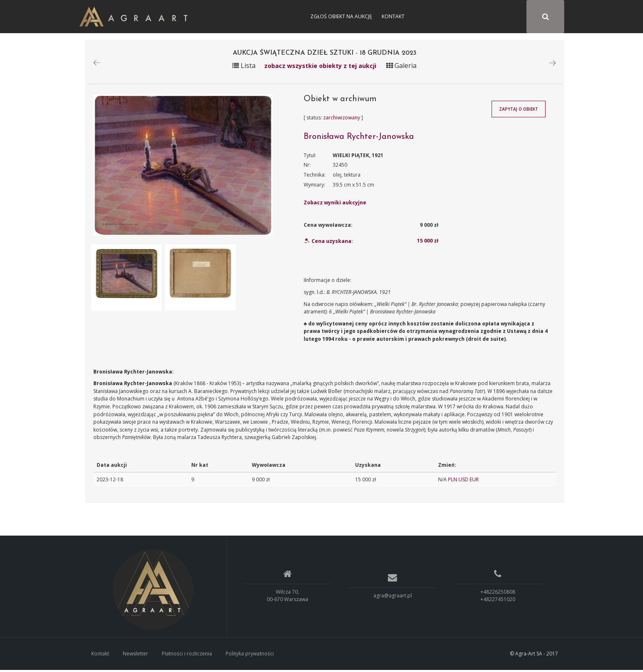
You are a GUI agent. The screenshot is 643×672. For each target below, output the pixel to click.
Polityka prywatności (250, 655)
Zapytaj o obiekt (519, 111)
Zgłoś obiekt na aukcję (341, 16)
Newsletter (135, 655)
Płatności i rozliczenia (187, 655)
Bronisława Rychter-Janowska (359, 138)
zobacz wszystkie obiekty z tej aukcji (320, 67)
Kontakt (393, 16)
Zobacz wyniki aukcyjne (335, 205)
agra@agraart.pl (393, 597)
